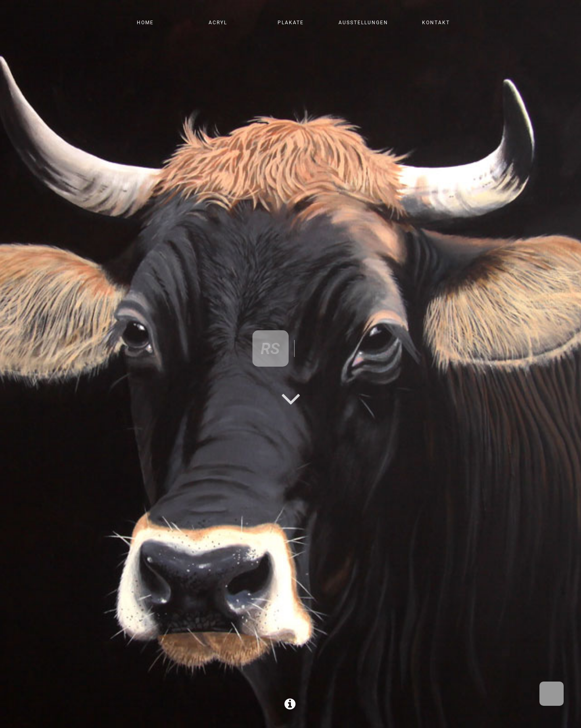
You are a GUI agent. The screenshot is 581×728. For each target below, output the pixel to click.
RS (271, 348)
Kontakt (436, 23)
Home (145, 23)
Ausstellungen (363, 23)
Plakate (291, 23)
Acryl (218, 23)
